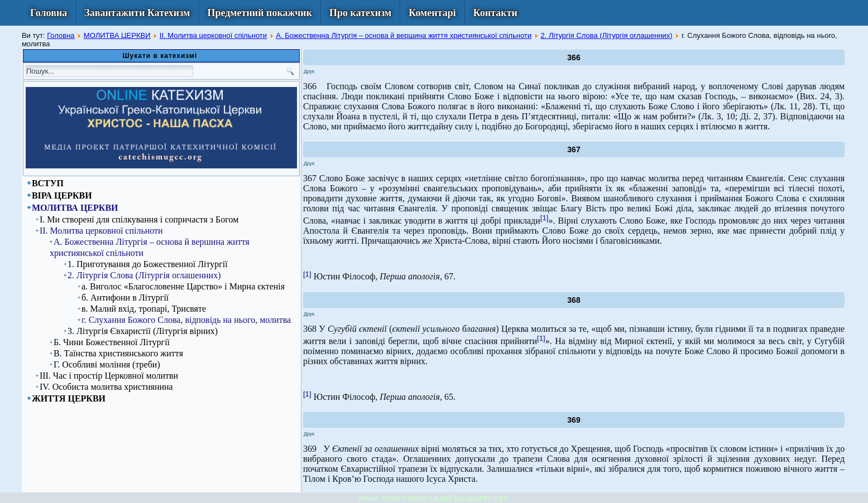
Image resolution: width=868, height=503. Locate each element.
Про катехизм (360, 13)
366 (574, 57)
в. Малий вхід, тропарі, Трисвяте (144, 309)
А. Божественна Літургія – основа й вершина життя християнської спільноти (404, 35)
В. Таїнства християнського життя (118, 353)
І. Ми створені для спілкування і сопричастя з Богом (139, 219)
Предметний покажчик (260, 13)
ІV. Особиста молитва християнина (106, 387)
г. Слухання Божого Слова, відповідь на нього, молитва (186, 320)
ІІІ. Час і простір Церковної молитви (109, 376)
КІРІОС (369, 499)
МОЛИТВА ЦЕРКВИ (117, 35)
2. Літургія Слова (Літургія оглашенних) (607, 35)
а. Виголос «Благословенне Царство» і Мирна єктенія (183, 286)
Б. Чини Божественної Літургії (112, 342)
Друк (309, 71)
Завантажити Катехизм (137, 13)
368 (574, 300)
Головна (49, 13)
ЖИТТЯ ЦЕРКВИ (69, 398)
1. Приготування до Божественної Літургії (148, 264)
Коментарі (432, 13)
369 (574, 420)
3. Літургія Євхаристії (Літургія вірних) (143, 331)
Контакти (495, 13)
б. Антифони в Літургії (125, 298)
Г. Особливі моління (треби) (107, 364)
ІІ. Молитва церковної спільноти (213, 35)
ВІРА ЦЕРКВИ (62, 195)
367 (574, 149)
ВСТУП (48, 183)
